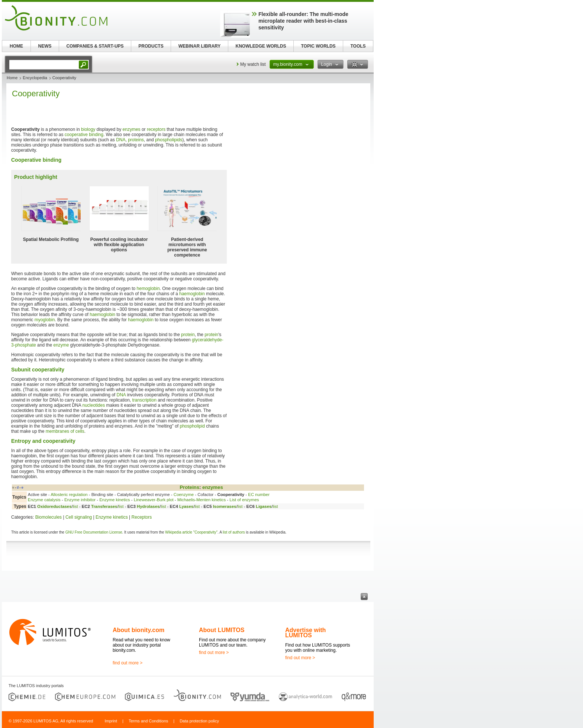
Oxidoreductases (54, 506)
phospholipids (169, 140)
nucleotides (94, 405)
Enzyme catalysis (44, 500)
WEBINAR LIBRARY (200, 46)
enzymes (132, 129)
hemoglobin (148, 289)
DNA (121, 140)
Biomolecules (49, 517)
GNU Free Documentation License (94, 532)
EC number (259, 495)
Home (12, 78)
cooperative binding (84, 135)
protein (188, 335)
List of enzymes (244, 500)
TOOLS (358, 46)
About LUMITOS (222, 630)
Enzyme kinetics (115, 500)
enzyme (61, 345)
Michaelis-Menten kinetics (202, 500)
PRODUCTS (151, 46)
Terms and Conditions (148, 721)
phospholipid (192, 426)
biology (88, 129)
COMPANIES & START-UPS (95, 46)
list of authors (234, 532)
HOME (16, 46)
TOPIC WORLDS (318, 46)
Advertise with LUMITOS (305, 633)
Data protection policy (199, 721)
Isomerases (225, 506)
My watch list (253, 64)
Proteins (189, 487)
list (75, 506)
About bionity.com (138, 630)
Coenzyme (184, 495)
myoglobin (45, 320)
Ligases (264, 506)
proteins (136, 140)
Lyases (186, 506)
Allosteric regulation (69, 495)
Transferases (104, 506)
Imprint (111, 721)
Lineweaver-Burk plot (154, 500)
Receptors (142, 517)
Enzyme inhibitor (80, 500)
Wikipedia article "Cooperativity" (191, 532)
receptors (156, 129)
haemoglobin (192, 294)
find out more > (128, 663)
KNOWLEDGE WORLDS (261, 46)
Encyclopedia (35, 78)
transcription (144, 400)
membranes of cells (65, 431)
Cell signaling (79, 517)
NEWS (45, 46)
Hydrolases (148, 506)
